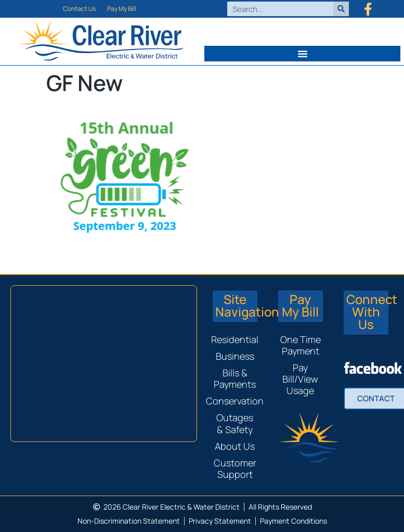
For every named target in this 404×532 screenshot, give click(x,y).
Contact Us (79, 9)
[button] (302, 54)
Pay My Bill (122, 9)
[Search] (341, 9)
